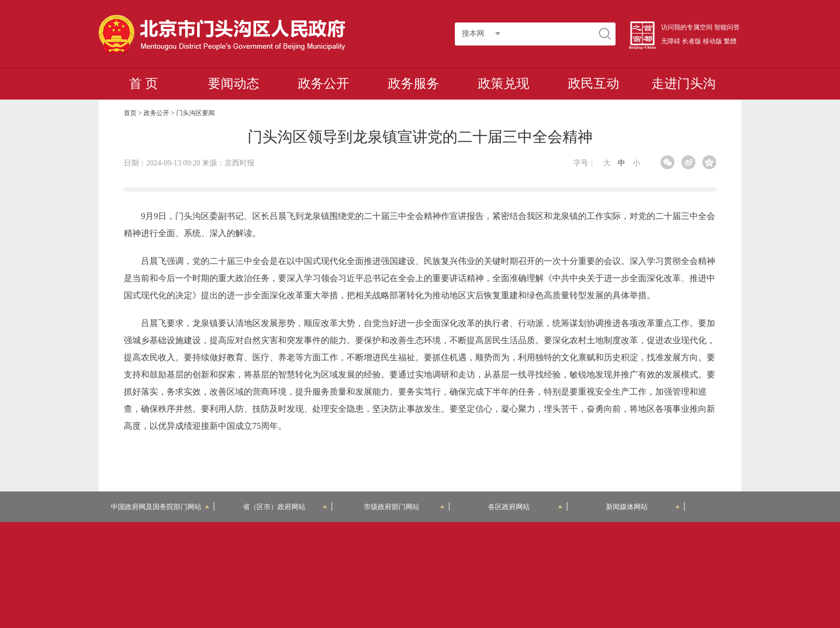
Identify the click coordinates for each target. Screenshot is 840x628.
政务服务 (414, 84)
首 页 (144, 84)
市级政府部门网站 (404, 507)
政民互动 (594, 84)
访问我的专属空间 (687, 27)
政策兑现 (504, 84)
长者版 (692, 41)
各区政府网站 (525, 507)
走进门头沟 (684, 84)
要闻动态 (234, 84)
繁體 (730, 41)
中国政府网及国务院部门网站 (160, 507)
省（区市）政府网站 (285, 507)
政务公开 (324, 84)
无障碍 (671, 41)
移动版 (712, 41)
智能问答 (727, 27)
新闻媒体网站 (643, 507)
